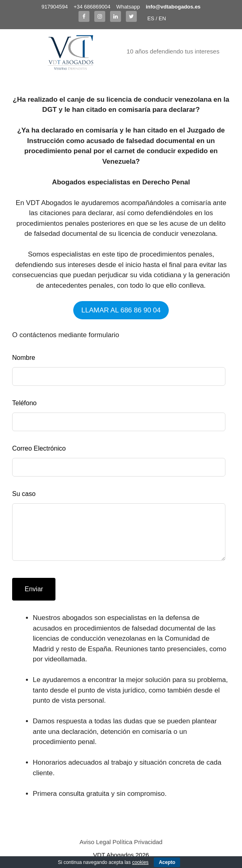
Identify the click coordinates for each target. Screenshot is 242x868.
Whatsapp (128, 7)
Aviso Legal (95, 842)
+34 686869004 (92, 7)
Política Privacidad (137, 842)
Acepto (167, 862)
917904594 (54, 7)
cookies (140, 862)
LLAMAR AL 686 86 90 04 (121, 310)
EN (162, 18)
